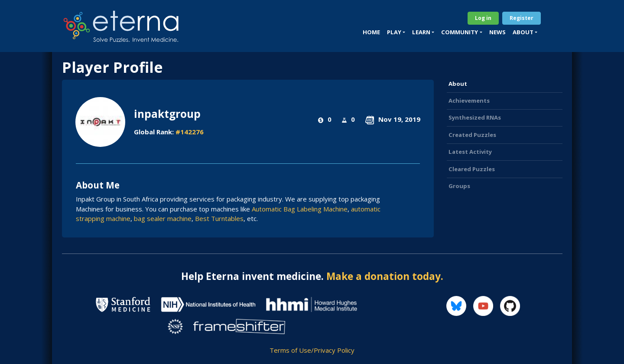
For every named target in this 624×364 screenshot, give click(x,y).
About (458, 84)
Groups (459, 186)
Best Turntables (219, 218)
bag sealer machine (163, 218)
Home (371, 32)
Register (522, 18)
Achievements (469, 101)
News (497, 32)
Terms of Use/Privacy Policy (312, 350)
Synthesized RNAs (475, 117)
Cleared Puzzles (472, 169)
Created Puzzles (472, 135)
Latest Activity (470, 152)
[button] (396, 32)
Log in (483, 18)
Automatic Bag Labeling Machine (300, 209)
